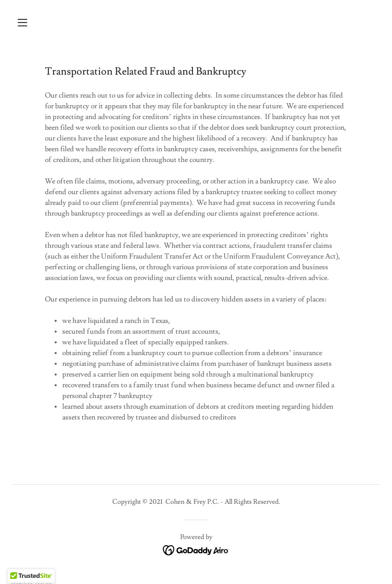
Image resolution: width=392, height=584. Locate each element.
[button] (54, 22)
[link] (196, 549)
